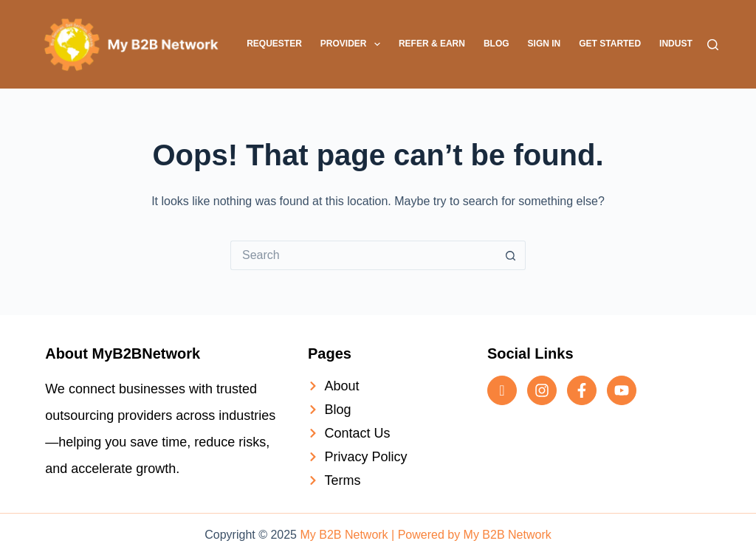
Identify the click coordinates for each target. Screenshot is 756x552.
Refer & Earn (432, 44)
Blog (496, 44)
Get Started (610, 44)
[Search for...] (363, 255)
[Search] (713, 45)
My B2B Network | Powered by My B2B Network (425, 535)
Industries (686, 44)
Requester (274, 44)
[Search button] (511, 255)
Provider (353, 44)
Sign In (544, 44)
